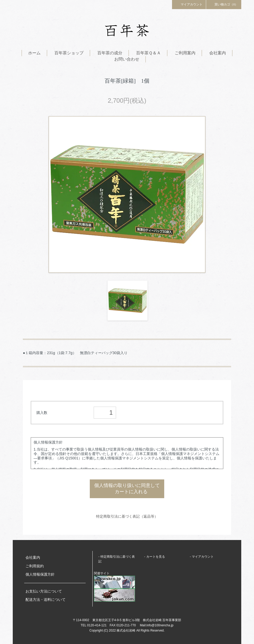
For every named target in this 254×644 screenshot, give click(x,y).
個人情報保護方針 (40, 574)
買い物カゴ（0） (224, 4)
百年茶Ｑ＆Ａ (148, 53)
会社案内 (218, 53)
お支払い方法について (44, 591)
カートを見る (156, 557)
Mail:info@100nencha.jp (157, 625)
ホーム (34, 53)
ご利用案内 (185, 53)
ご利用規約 (35, 566)
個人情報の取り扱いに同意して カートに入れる (127, 489)
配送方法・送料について (46, 600)
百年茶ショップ (69, 53)
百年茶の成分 (110, 53)
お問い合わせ (127, 59)
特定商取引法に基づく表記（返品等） (127, 516)
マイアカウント (189, 4)
